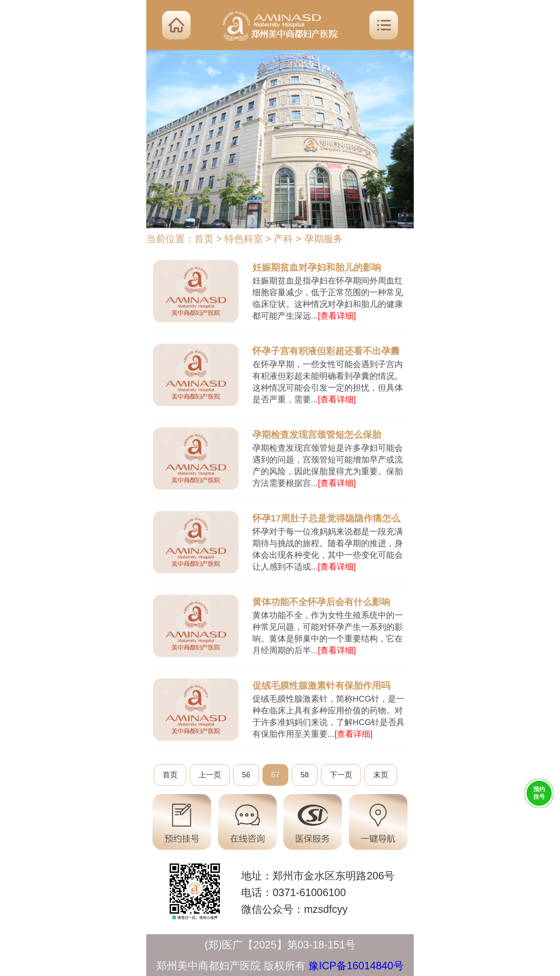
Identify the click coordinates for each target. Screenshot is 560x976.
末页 (381, 775)
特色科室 (244, 239)
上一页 (210, 775)
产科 (283, 239)
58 (305, 775)
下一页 (341, 775)
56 (246, 775)
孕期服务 (323, 239)
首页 (204, 239)
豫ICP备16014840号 (356, 966)
